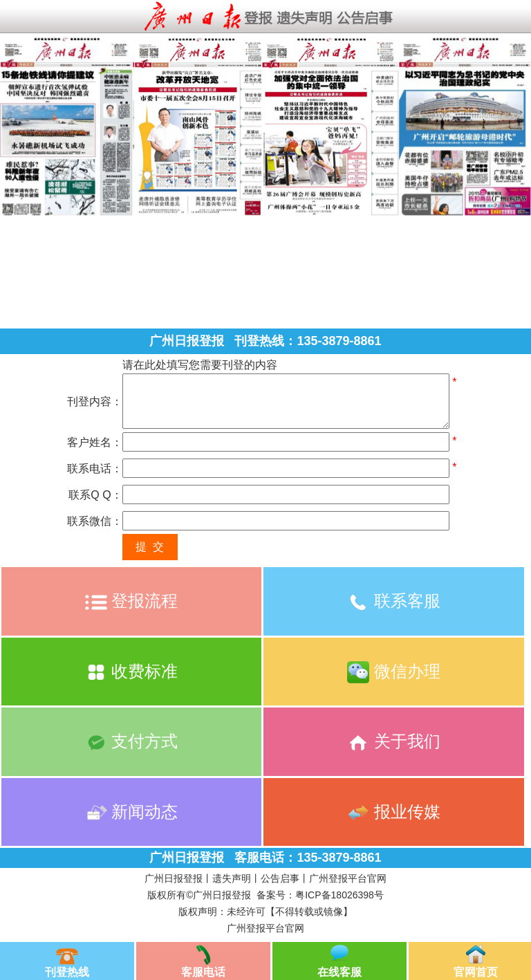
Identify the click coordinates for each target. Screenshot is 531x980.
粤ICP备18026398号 (339, 895)
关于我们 (394, 741)
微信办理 (394, 671)
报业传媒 (394, 812)
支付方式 (132, 741)
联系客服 (394, 601)
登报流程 (132, 601)
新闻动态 (132, 812)
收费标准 (132, 671)
